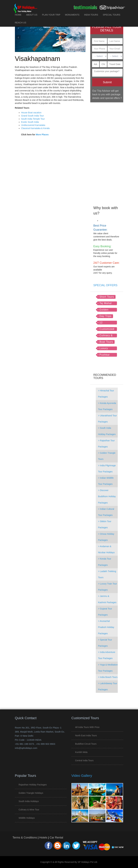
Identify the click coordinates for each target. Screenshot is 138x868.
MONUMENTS (72, 15)
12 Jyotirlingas (107, 323)
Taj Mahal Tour (106, 304)
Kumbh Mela (81, 752)
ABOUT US (32, 15)
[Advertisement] (107, 152)
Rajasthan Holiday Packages (33, 785)
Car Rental (56, 838)
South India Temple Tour (33, 119)
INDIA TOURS (91, 15)
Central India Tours (84, 760)
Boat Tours (106, 342)
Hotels (43, 838)
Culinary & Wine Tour (106, 336)
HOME (18, 15)
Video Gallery (82, 776)
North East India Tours (86, 736)
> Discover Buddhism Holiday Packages (107, 496)
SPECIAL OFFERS (105, 285)
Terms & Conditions (25, 838)
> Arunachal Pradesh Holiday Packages (106, 627)
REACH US (21, 23)
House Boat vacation (31, 113)
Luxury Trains (104, 349)
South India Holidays (29, 801)
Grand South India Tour (33, 116)
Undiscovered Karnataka (33, 125)
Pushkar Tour (105, 355)
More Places (42, 135)
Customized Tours (107, 329)
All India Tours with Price (87, 727)
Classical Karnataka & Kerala (35, 128)
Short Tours (107, 297)
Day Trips (106, 316)
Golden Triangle (105, 310)
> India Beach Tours (108, 677)
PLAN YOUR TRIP (51, 15)
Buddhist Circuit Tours (86, 744)
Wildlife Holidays (27, 818)
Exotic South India (30, 122)
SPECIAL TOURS (112, 15)
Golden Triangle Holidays (31, 793)
